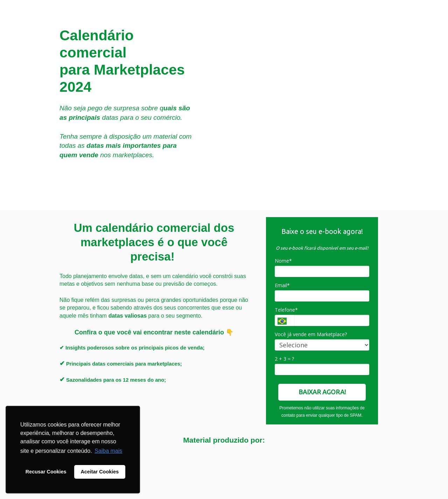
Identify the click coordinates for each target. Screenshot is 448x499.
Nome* (283, 261)
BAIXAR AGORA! (322, 392)
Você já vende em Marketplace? (311, 334)
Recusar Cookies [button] (46, 472)
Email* (282, 285)
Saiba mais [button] (108, 451)
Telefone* (286, 310)
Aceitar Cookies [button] (100, 472)
